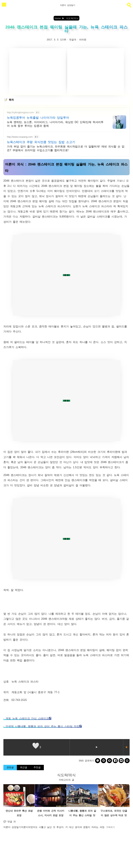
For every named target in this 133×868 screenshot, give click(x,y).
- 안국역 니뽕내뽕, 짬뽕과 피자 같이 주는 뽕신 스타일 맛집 (41, 726)
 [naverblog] (127, 761)
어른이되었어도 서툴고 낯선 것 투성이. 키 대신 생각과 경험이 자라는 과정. (63, 827)
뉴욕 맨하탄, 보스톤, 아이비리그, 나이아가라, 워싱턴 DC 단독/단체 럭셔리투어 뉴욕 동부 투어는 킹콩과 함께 (55, 124)
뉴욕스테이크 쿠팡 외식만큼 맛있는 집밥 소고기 (41, 142)
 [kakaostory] (109, 761)
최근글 (24, 767)
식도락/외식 (66, 775)
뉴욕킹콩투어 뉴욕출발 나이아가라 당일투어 (38, 117)
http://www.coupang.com (20, 137)
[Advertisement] (38, 72)
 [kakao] (104, 761)
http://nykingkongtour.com (20, 112)
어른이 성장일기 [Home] (68, 5)
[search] (129, 5)
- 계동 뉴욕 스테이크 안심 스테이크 (26, 718)
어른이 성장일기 (12, 827)
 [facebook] (115, 761)
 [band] (98, 761)
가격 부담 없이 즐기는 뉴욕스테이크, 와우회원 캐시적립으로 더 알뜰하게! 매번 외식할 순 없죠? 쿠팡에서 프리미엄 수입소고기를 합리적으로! (66, 148)
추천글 (37, 767)
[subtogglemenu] (4, 5)
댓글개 (73, 39)
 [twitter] (121, 761)
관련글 (10, 767)
